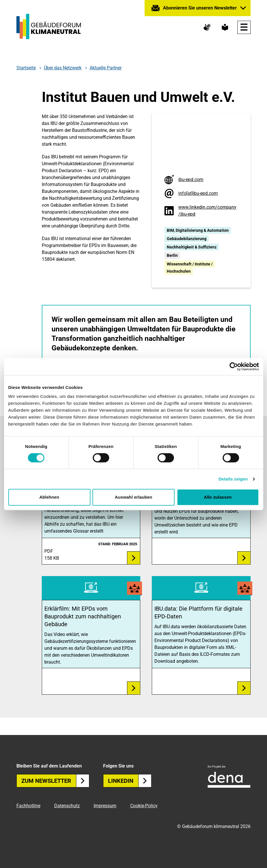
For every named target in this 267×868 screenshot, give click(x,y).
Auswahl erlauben (134, 497)
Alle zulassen (218, 497)
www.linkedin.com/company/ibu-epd (207, 211)
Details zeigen (233, 479)
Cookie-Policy (144, 806)
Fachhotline (28, 806)
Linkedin (130, 781)
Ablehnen (49, 497)
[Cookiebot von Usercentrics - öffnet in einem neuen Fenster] (234, 366)
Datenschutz (67, 806)
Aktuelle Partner (106, 68)
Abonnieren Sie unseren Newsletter (200, 8)
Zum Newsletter (55, 781)
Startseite (26, 68)
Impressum (105, 806)
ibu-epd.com (191, 180)
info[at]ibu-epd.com (198, 193)
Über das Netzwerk (63, 68)
